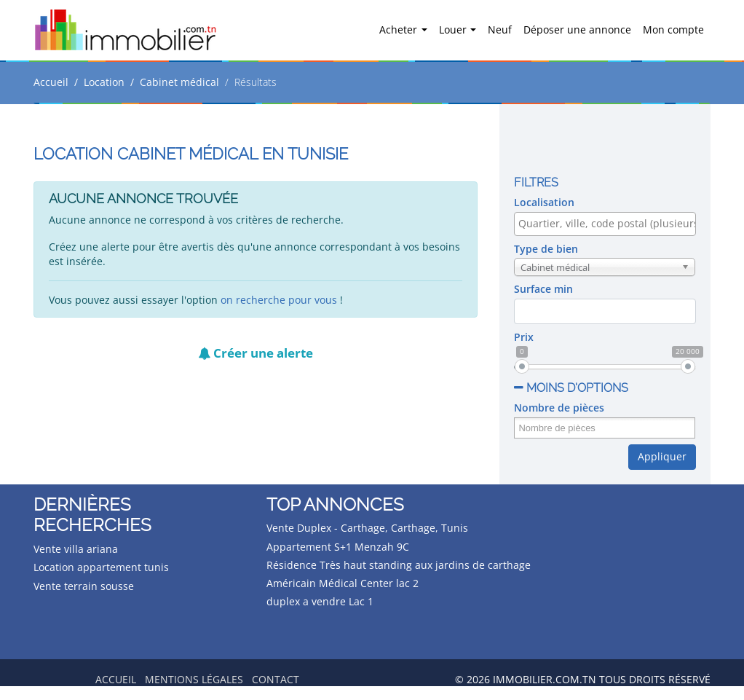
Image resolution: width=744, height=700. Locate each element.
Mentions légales (194, 679)
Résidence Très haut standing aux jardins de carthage (399, 565)
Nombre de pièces (559, 408)
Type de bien (546, 249)
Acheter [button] (400, 30)
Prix (524, 337)
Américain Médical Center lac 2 (343, 583)
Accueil (51, 82)
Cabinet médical (179, 82)
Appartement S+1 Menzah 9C (338, 547)
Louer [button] (454, 30)
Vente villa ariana (76, 549)
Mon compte (673, 30)
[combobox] (605, 224)
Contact (276, 679)
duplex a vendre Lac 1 (320, 601)
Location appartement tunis (101, 567)
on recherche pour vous (279, 300)
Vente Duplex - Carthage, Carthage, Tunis (367, 528)
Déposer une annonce (577, 30)
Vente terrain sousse (84, 586)
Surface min (543, 289)
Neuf (500, 30)
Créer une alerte (256, 353)
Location (104, 82)
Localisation (544, 202)
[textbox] (608, 224)
